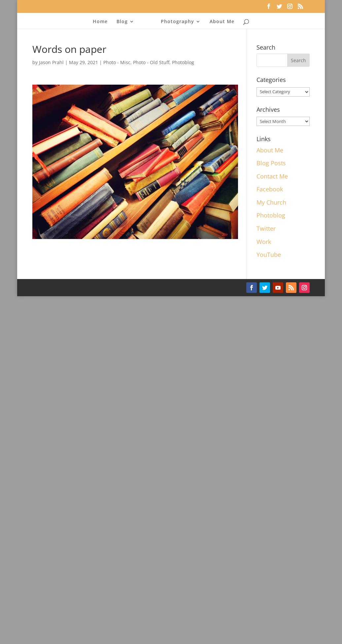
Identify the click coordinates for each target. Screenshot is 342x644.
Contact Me (272, 176)
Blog (122, 21)
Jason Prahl (51, 62)
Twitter (266, 228)
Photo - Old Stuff (151, 62)
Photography (177, 21)
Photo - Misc (117, 62)
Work (264, 242)
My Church (271, 202)
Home (100, 21)
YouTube (269, 255)
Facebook (270, 189)
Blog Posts (271, 163)
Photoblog (183, 62)
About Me (222, 21)
